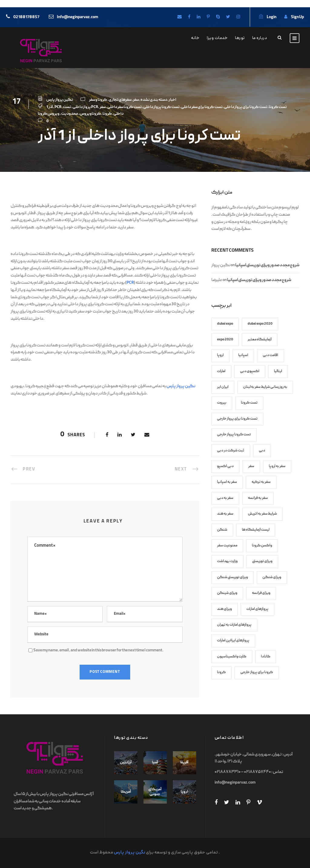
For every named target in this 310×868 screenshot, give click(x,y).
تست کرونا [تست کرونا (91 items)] (249, 403)
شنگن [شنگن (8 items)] (222, 530)
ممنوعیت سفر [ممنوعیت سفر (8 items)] (227, 546)
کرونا (107, 114)
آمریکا (126, 792)
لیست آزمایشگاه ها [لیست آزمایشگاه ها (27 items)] (256, 530)
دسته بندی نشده (154, 100)
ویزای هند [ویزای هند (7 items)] (224, 609)
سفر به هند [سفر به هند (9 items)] (225, 514)
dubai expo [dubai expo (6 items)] (225, 324)
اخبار (172, 100)
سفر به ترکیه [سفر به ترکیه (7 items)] (261, 482)
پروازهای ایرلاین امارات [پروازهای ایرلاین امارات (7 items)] (233, 641)
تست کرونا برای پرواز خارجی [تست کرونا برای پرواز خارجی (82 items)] (237, 419)
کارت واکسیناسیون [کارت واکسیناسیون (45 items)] (232, 657)
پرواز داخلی (82, 107)
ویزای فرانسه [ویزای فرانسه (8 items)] (261, 593)
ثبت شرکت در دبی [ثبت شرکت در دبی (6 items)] (231, 451)
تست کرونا (278, 107)
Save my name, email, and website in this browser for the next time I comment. (98, 650)
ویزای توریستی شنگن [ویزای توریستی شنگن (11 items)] (232, 577)
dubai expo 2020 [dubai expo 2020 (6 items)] (260, 324)
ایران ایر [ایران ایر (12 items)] (223, 387)
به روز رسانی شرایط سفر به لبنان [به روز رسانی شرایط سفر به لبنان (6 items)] (265, 387)
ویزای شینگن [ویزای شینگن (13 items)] (227, 593)
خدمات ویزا (217, 38)
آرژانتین (126, 763)
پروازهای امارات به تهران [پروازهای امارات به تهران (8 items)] (234, 625)
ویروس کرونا (49, 114)
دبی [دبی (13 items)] (262, 451)
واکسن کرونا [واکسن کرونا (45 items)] (262, 546)
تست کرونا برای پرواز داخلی (246, 107)
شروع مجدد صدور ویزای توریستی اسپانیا (267, 265)
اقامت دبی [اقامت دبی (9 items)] (270, 355)
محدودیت (70, 114)
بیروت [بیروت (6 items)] (222, 403)
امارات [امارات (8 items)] (221, 371)
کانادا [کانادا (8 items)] (266, 657)
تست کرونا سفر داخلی (124, 107)
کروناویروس (90, 114)
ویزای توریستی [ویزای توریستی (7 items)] (262, 561)
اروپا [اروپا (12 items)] (220, 355)
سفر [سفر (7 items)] (251, 466)
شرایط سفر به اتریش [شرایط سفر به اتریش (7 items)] (262, 514)
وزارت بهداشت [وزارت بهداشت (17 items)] (227, 561)
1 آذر (50, 107)
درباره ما (260, 38)
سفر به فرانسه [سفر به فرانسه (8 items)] (258, 498)
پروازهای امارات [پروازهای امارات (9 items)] (257, 609)
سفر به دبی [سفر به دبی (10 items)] (225, 498)
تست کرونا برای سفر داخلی (202, 107)
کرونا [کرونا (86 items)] (221, 672)
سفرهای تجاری (120, 100)
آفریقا (184, 763)
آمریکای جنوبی (155, 792)
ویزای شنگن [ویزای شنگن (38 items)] (272, 577)
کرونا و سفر (98, 100)
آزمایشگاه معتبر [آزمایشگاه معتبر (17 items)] (260, 340)
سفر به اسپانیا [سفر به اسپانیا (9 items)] (227, 482)
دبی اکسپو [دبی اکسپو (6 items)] (225, 466)
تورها (240, 38)
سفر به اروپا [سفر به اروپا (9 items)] (277, 466)
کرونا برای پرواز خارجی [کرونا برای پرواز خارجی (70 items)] (257, 672)
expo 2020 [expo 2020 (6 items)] (225, 340)
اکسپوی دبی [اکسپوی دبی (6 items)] (250, 371)
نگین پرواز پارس (60, 100)
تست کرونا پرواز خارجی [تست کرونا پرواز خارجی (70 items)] (234, 435)
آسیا (155, 763)
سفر (136, 100)
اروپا (184, 792)
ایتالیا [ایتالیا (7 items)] (278, 371)
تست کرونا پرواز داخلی (161, 107)
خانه (195, 38)
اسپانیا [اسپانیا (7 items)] (243, 355)
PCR (58, 107)
